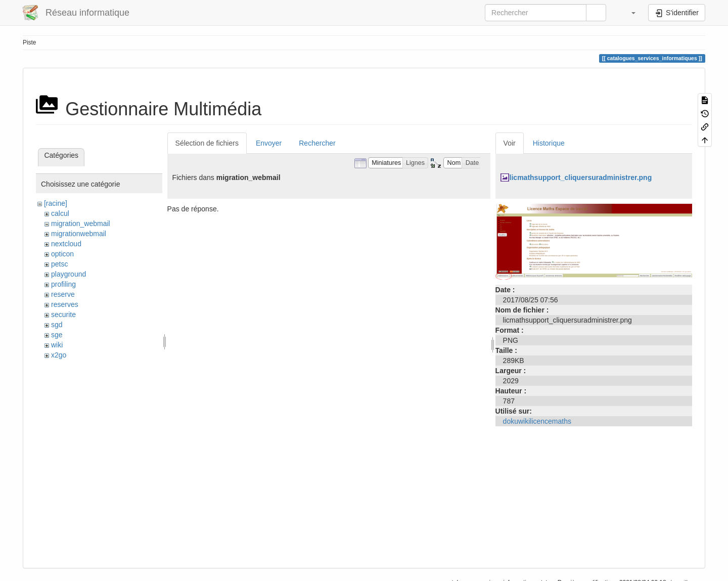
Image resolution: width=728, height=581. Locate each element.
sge (57, 335)
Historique (549, 143)
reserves (65, 304)
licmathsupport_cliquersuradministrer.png (581, 177)
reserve (63, 294)
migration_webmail (81, 224)
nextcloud (66, 244)
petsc (59, 264)
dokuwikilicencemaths (537, 421)
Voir (510, 143)
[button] (628, 13)
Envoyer (269, 143)
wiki (57, 345)
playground (69, 274)
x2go (59, 355)
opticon (62, 254)
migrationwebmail (79, 234)
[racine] (56, 203)
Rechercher (317, 143)
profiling (63, 284)
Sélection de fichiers (207, 143)
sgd (57, 325)
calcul (60, 213)
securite (63, 315)
